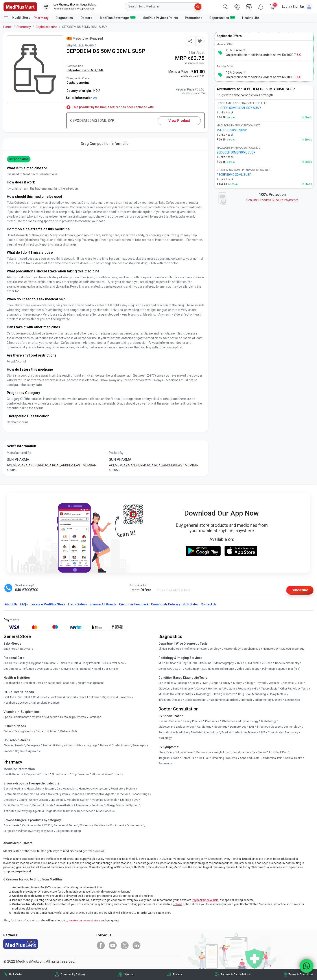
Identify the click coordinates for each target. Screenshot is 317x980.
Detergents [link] (33, 745)
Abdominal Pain (272, 758)
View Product (179, 121)
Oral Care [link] (50, 663)
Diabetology (269, 721)
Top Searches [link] (81, 774)
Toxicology (203, 694)
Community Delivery (166, 604)
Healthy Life (251, 18)
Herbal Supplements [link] (73, 717)
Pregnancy (244, 689)
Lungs (214, 683)
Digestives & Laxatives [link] (117, 697)
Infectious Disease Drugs (133, 794)
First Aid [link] (9, 697)
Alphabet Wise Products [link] (108, 774)
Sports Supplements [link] (16, 717)
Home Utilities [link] (52, 745)
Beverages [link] (139, 745)
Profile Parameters (195, 649)
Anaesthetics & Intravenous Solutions (80, 805)
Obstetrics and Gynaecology (240, 721)
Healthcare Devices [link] (16, 703)
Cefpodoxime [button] (19, 159)
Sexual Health (294, 758)
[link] (20, 6)
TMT (239, 663)
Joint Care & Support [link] (63, 697)
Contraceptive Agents (101, 794)
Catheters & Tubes (65, 825)
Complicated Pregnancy (283, 732)
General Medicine (170, 721)
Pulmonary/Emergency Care (35, 831)
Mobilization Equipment (109, 825)
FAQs (24, 604)
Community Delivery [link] (73, 974)
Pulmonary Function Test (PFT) (281, 669)
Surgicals (9, 831)
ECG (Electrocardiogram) (218, 669)
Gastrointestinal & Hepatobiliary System (29, 789)
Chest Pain (165, 752)
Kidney (237, 683)
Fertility (226, 683)
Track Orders (77, 604)
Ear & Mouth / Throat (17, 805)
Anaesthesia (11, 825)
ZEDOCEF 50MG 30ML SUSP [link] (236, 152)
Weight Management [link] (91, 683)
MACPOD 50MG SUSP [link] (232, 130)
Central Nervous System (18, 794)
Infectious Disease (170, 700)
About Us (11, 604)
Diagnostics (65, 18)
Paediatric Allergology (205, 732)
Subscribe (300, 590)
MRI (161, 663)
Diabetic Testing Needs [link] (18, 731)
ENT (252, 727)
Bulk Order (190, 604)
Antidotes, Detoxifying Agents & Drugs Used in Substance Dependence (48, 811)
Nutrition (126, 800)
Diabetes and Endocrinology (176, 727)
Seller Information (81, 98)
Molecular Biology (293, 649)
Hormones (77, 794)
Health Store (17, 18)
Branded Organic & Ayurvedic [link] (22, 751)
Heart (195, 683)
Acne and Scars (250, 758)
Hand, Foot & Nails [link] (106, 669)
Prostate (230, 689)
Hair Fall (204, 758)
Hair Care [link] (64, 663)
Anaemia (288, 683)
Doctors (87, 18)
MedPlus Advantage (118, 18)
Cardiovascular (32, 825)
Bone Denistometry (287, 663)
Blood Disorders (195, 700)
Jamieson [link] (95, 717)
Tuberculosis (269, 689)
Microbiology (232, 649)
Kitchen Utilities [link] (73, 745)
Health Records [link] (13, 774)
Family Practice (193, 721)
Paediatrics (212, 721)
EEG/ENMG (252, 663)
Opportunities (222, 18)
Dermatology (238, 727)
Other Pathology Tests (294, 689)
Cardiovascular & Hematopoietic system (82, 789)
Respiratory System (123, 789)
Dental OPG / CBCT (170, 669)
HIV (256, 689)
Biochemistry (252, 649)
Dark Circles (259, 752)
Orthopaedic (135, 825)
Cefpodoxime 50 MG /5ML (85, 70)
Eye (136, 800)
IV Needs (85, 825)
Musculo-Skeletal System (52, 794)
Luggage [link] (92, 745)
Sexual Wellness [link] (114, 663)
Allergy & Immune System (122, 805)
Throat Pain (189, 758)
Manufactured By (19, 453)
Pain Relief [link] (24, 697)
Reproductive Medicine (173, 732)
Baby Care (27, 649)
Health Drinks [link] (12, 683)
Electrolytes (292, 700)
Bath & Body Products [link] (87, 663)
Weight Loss (222, 752)
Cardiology (204, 727)
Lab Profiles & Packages (174, 683)
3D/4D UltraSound (200, 663)
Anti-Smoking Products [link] (45, 703)
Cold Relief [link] (40, 697)
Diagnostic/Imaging (68, 831)
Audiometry (192, 669)
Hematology (271, 649)
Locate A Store (48, 604)
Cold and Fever (184, 752)
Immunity (188, 689)
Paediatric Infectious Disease (240, 732)
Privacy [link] (177, 974)
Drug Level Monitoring (252, 694)
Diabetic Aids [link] (69, 731)
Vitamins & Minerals (105, 800)
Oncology (10, 800)
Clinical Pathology (170, 649)
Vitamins (274, 683)
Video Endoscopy (248, 669)
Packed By (116, 453)
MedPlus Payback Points (160, 18)
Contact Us (208, 604)
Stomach (246, 700)
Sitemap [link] (129, 974)
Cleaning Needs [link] (14, 745)
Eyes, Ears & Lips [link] (48, 669)
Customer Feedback (134, 604)
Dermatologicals (43, 805)
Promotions (194, 18)
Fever (300, 683)
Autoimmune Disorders (223, 700)
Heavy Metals (277, 694)
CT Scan (171, 663)
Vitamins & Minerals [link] (45, 717)
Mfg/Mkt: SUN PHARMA (81, 45)
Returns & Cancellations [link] (236, 974)
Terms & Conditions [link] (301, 974)
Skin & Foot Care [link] (89, 697)
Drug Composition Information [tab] (106, 144)
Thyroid (261, 683)
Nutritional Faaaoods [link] (61, 683)
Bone (176, 689)
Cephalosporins (46, 27)
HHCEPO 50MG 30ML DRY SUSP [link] (239, 108)
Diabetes (164, 689)
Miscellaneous (105, 811)
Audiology (165, 738)
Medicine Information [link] (19, 769)
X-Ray (183, 663)
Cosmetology (292, 727)
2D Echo (267, 663)
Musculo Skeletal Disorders (176, 694)
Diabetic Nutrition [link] (47, 731)
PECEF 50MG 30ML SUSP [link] (234, 175)
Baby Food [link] (10, 649)
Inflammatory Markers (268, 700)
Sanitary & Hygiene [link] (30, 663)
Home (7, 27)
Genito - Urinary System (33, 800)
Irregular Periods (169, 758)
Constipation (241, 752)
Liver (205, 683)
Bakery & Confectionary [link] (115, 745)
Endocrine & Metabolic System (70, 800)
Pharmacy (41, 18)
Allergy (249, 683)
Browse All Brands (103, 604)
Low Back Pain (278, 752)
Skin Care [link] (9, 663)
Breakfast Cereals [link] (34, 683)
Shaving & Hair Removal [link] (76, 669)
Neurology (221, 727)
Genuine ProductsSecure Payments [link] (272, 200)
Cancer (201, 689)
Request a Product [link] (38, 774)
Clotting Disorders (224, 694)
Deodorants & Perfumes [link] (19, 669)
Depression (204, 752)
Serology (215, 649)
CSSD (47, 825)
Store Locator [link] (61, 774)
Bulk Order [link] (16, 974)
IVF (263, 732)
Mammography (224, 663)
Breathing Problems (224, 758)
